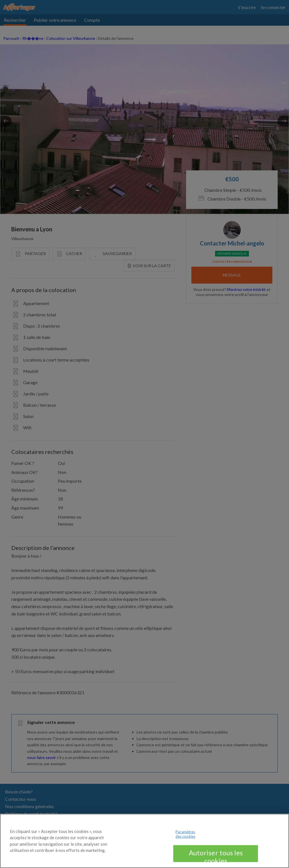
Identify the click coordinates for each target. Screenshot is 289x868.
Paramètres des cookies (185, 841)
